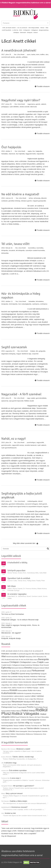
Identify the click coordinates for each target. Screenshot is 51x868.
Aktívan (47, 654)
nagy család (31, 398)
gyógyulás (42, 351)
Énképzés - (30, 33)
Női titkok (12, 586)
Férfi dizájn (12, 671)
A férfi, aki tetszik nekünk (10, 651)
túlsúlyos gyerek (26, 201)
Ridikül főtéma (16, 711)
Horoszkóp (9, 679)
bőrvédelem (40, 301)
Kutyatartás (28, 693)
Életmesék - (23, 33)
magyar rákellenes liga (24, 354)
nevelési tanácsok (31, 445)
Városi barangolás (21, 731)
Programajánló (22, 707)
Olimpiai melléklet (28, 704)
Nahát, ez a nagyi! (14, 439)
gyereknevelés (6, 445)
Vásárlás (45, 731)
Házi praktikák (13, 676)
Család (46, 662)
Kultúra (38, 690)
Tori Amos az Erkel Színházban (13, 614)
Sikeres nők (33, 717)
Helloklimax (34, 676)
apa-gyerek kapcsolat (16, 401)
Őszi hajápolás (11, 147)
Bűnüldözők (5, 662)
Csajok (40, 662)
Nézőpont (27, 702)
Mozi (35, 699)
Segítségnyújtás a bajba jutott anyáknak (22, 495)
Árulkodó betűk (10, 660)
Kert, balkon (12, 688)
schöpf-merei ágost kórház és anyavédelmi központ (25, 506)
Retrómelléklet (6, 711)
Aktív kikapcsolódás (38, 654)
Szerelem (43, 720)
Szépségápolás (33, 720)
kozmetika (40, 248)
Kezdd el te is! (22, 688)
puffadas (25, 57)
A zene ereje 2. (16, 778)
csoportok (35, 354)
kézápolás (5, 304)
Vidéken (13, 734)
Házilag (21, 676)
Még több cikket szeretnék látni (24, 543)
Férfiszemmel (38, 671)
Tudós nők (23, 729)
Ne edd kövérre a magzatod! (20, 194)
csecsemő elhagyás (31, 504)
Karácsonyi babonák (31, 685)
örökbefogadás (32, 501)
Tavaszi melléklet (19, 726)
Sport (39, 717)
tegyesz (46, 506)
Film (9, 674)
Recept (45, 707)
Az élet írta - (16, 30)
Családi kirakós (6, 665)
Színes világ (24, 723)
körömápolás (13, 304)
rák (37, 351)
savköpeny (36, 304)
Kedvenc (42, 685)
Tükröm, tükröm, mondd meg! (23, 757)
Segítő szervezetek (14, 347)
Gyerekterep (35, 674)
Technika (28, 726)
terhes (31, 198)
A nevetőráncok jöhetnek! (19, 50)
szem (29, 54)
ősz (34, 151)
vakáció (43, 104)
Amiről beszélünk (12, 657)
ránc (47, 54)
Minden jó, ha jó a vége (26, 699)
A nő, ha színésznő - (22, 28)
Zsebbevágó (5, 737)
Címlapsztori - (27, 30)
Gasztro (15, 673)
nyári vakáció (42, 445)
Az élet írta (22, 660)
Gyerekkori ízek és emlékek (19, 578)
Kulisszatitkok (23, 690)
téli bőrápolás (20, 250)
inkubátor (4, 506)
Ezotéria (5, 671)
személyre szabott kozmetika (35, 250)
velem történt (6, 734)
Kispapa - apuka (38, 688)
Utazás (12, 731)
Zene (45, 734)
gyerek (38, 104)
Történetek (44, 729)
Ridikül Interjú (28, 711)
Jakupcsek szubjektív (39, 682)
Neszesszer (17, 702)
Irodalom (15, 682)
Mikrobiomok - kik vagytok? (11, 633)
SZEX (16, 723)
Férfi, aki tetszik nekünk (24, 671)
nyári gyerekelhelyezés (9, 448)
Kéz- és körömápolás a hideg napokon (21, 296)
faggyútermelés (31, 154)
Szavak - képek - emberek (18, 720)
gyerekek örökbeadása (16, 504)
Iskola (21, 682)
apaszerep (5, 401)
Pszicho (30, 707)
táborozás (33, 107)
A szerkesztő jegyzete (24, 654)
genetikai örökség (14, 201)
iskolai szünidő (25, 107)
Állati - (47, 28)
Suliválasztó (5, 720)
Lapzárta (27, 696)
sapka (30, 151)
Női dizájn (36, 702)
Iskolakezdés (27, 682)
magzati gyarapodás (39, 201)
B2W (28, 660)
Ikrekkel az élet (10, 813)
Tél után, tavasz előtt (15, 244)
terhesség (37, 198)
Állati (4, 656)
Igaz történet (38, 679)
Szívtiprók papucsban (16, 571)
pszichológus (31, 442)
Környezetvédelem (7, 696)
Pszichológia (38, 707)
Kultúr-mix (32, 690)
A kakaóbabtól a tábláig (17, 563)
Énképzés (36, 668)
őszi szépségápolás (25, 304)
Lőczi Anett (21, 54)
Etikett (47, 668)
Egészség (6, 668)
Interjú (10, 682)
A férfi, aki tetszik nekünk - (9, 28)
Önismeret (13, 737)
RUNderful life (24, 717)
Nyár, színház (12, 704)
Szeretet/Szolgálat (7, 723)
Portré (14, 707)
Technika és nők (37, 726)
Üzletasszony (38, 734)
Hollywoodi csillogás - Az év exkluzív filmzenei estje (20, 620)
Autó (17, 660)
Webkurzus (29, 734)
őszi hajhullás (20, 154)
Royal (17, 717)
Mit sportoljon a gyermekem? (24, 786)
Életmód (21, 668)
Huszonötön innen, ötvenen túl (23, 679)
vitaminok (12, 154)
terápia (33, 351)
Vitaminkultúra (21, 734)
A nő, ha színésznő (35, 651)
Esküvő (36, 33)
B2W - (21, 30)
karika (33, 54)
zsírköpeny (44, 304)
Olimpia (20, 704)
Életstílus (28, 668)
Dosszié (46, 665)
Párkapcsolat (7, 707)
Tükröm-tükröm (33, 728)
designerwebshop (26, 665)
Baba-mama (34, 660)
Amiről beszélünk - (7, 30)
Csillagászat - (35, 30)
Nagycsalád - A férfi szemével (21, 394)
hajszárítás (40, 154)
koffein (42, 54)
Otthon (37, 704)
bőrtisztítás (5, 253)
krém (38, 54)
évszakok (12, 250)
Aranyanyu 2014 (31, 657)
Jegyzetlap (5, 685)
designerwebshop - (44, 30)
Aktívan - (43, 28)
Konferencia (5, 690)
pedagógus (5, 107)
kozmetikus (32, 248)
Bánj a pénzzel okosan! (14, 793)
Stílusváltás (45, 717)
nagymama (31, 104)
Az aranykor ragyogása (17, 594)
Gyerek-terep (25, 674)
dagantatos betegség (8, 354)
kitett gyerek (43, 504)
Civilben (34, 662)
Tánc (31, 723)
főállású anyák (29, 401)
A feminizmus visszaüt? (19, 807)
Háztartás (27, 676)
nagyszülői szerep (18, 445)
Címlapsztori (25, 662)
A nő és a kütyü (23, 651)
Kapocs (21, 685)
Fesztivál (4, 674)
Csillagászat (16, 665)
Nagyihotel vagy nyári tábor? (21, 100)
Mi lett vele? (14, 699)
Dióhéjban (36, 665)
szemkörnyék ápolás (8, 57)
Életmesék (15, 668)
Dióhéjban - (17, 33)
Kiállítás (29, 688)
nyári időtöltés (14, 107)
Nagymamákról (6, 702)
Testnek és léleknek (12, 729)
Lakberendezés (19, 696)
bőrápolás (5, 250)
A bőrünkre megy (10, 763)
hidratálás (5, 154)
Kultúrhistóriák (9, 693)
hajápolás (39, 151)
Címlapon (14, 662)
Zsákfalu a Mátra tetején (18, 801)
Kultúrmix (20, 693)
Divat (41, 665)
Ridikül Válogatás (26, 714)
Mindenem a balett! (23, 749)
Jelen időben (14, 685)
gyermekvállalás (41, 398)
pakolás (18, 57)
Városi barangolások (34, 731)
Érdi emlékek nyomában (18, 770)
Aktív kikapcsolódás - (34, 28)
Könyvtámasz (37, 693)
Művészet (40, 699)
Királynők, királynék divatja (11, 638)
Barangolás (43, 659)
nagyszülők (40, 442)
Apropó (22, 657)
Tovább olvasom (43, 86)
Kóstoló (13, 690)
